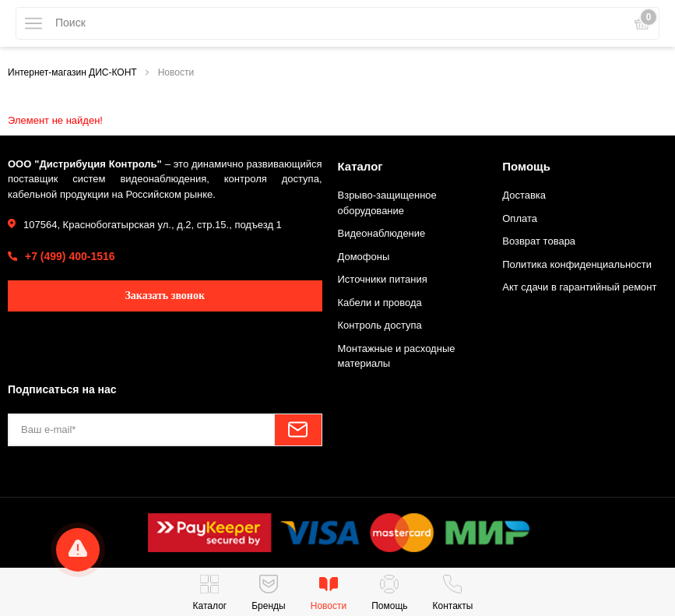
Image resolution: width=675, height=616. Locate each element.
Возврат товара (539, 241)
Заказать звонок (165, 296)
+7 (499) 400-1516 (70, 256)
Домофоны (364, 257)
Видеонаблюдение (382, 233)
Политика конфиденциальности (577, 264)
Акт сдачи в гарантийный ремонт (579, 287)
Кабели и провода (380, 303)
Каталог (360, 166)
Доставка (524, 195)
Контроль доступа (380, 325)
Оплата (520, 218)
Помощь (526, 166)
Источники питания (383, 279)
